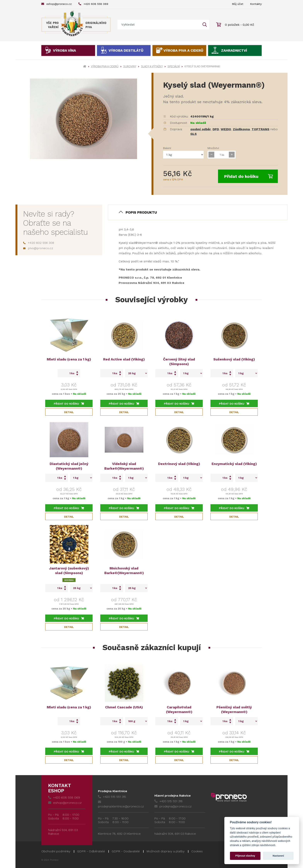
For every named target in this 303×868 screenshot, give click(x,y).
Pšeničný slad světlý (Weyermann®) (234, 709)
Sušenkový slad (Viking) (234, 359)
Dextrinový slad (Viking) (179, 464)
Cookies (197, 851)
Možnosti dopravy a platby (166, 851)
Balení (167, 148)
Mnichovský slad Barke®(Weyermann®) (124, 571)
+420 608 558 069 (93, 4)
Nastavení (278, 856)
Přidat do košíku (248, 176)
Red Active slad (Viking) (124, 359)
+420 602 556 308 (39, 243)
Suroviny (130, 66)
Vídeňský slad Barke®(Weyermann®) (124, 466)
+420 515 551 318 (169, 801)
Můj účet (238, 4)
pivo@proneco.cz (38, 248)
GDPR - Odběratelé (91, 851)
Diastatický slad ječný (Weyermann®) (69, 466)
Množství (213, 148)
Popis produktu (141, 212)
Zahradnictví (234, 50)
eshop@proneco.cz (57, 4)
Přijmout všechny (245, 856)
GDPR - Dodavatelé (126, 851)
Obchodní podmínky (56, 851)
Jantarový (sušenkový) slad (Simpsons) (69, 571)
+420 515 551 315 (112, 797)
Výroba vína (64, 50)
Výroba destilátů (126, 50)
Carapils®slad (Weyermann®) (179, 709)
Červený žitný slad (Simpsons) (179, 362)
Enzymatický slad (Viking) (234, 464)
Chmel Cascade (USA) (124, 707)
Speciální (174, 66)
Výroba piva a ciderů (183, 50)
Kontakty (256, 4)
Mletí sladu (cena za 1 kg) (69, 359)
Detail (69, 412)
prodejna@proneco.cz (173, 806)
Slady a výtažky (152, 66)
